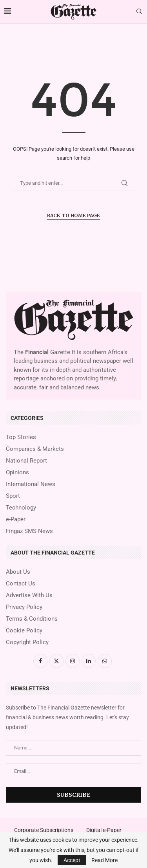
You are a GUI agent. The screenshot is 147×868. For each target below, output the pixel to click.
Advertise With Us (29, 595)
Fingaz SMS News (29, 531)
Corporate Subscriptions (44, 830)
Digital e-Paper (104, 830)
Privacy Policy (24, 607)
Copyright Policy (27, 642)
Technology (21, 508)
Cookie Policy (24, 631)
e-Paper (16, 520)
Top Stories (21, 437)
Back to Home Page (73, 215)
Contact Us (21, 584)
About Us (18, 572)
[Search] (139, 12)
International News (31, 484)
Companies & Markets (35, 449)
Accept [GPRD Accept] (72, 860)
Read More (104, 860)
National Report (26, 461)
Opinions (17, 473)
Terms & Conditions (32, 619)
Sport (13, 496)
